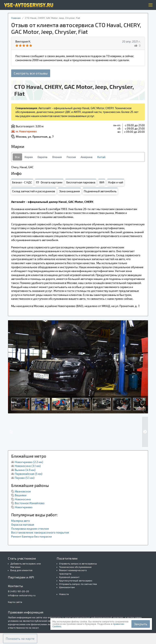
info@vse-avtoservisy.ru (22, 595)
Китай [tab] (101, 157)
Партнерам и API (21, 577)
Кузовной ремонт (69, 577)
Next (145, 432)
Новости (64, 594)
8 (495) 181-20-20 (18, 591)
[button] (20, 639)
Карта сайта (15, 602)
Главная (16, 18)
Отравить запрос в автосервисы (78, 563)
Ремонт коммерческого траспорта (73, 572)
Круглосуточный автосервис (76, 580)
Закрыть (141, 624)
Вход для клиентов (21, 570)
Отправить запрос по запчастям (78, 584)
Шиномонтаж (67, 587)
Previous (11, 432)
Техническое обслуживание (75, 567)
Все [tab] (17, 157)
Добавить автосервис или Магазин (26, 565)
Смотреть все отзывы (31, 73)
